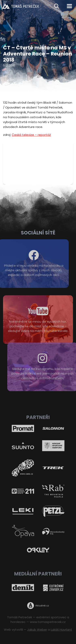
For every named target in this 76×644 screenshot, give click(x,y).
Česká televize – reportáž (31, 135)
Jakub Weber (37, 630)
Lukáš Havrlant (61, 630)
